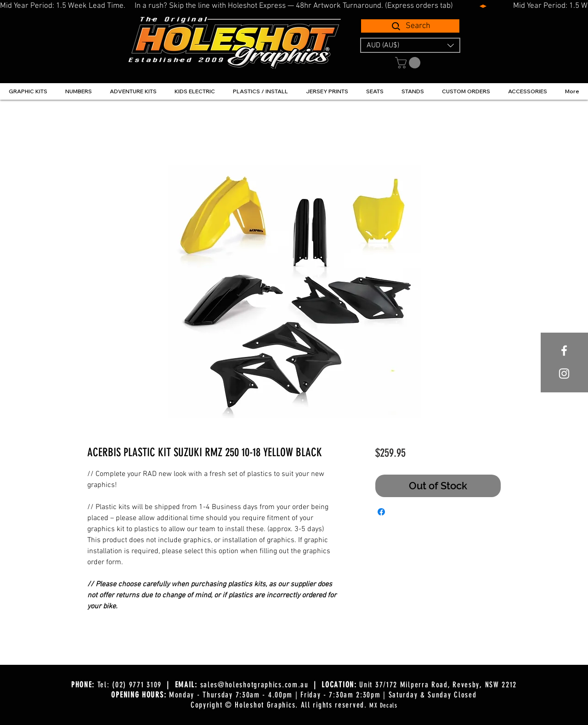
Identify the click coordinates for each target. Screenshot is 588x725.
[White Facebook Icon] (564, 351)
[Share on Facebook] (381, 512)
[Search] (410, 26)
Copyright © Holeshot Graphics (243, 705)
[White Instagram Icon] (564, 374)
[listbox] (410, 45)
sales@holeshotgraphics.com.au (254, 685)
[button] (410, 45)
